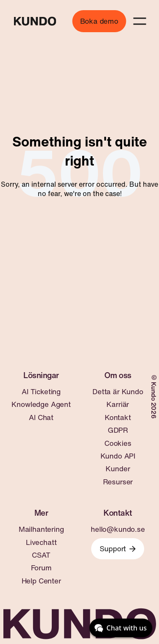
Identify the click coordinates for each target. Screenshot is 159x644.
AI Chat (41, 417)
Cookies (118, 443)
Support (118, 549)
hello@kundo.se (118, 529)
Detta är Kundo (118, 392)
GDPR (118, 430)
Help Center (41, 581)
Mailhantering (41, 529)
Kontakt (118, 417)
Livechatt (41, 542)
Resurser (118, 482)
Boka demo (99, 21)
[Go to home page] (35, 21)
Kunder (118, 469)
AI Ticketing (41, 392)
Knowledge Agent (41, 404)
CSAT (41, 555)
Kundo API (118, 456)
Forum (41, 568)
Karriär (118, 404)
